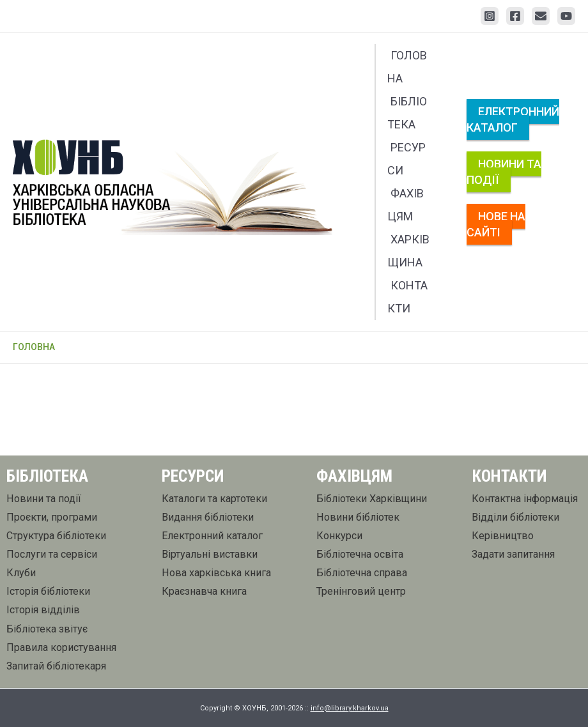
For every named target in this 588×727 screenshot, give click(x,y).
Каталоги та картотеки (214, 499)
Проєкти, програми (52, 517)
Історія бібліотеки (48, 591)
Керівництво (503, 536)
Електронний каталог (513, 119)
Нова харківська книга (216, 573)
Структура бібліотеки (56, 536)
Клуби (21, 573)
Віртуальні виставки (210, 554)
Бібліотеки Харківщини (372, 499)
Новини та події (504, 172)
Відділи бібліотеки (515, 517)
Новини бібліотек (358, 517)
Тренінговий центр (361, 591)
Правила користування (61, 647)
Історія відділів (43, 610)
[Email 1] (541, 16)
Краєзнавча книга (204, 591)
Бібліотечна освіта (360, 554)
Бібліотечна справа (362, 573)
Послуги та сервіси (52, 554)
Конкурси (339, 536)
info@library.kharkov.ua (350, 708)
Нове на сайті (496, 224)
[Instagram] (490, 16)
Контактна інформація (525, 499)
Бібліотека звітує (47, 629)
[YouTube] (566, 16)
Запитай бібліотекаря (56, 666)
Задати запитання (513, 554)
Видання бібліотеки (208, 517)
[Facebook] (515, 16)
